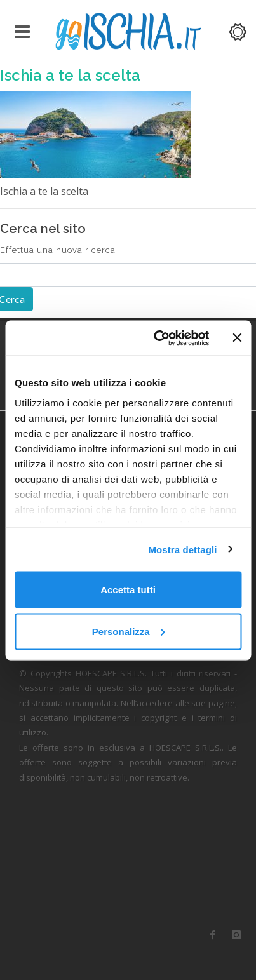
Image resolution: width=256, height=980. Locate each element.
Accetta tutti (128, 590)
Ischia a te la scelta (70, 75)
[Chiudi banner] (237, 338)
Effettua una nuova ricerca (58, 250)
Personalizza (129, 631)
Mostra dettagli (182, 549)
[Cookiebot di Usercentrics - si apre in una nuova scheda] (157, 338)
